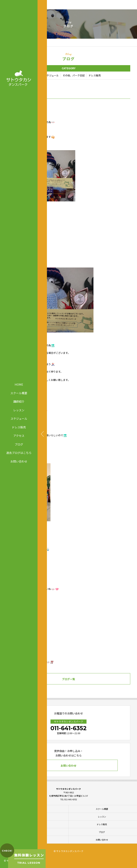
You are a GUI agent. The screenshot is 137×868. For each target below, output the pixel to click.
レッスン (19, 410)
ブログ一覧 (68, 679)
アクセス (19, 436)
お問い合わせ (19, 461)
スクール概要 (19, 393)
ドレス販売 (19, 427)
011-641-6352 (68, 728)
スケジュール (19, 419)
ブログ (19, 444)
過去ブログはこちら (19, 453)
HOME (19, 384)
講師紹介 (19, 401)
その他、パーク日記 (74, 75)
